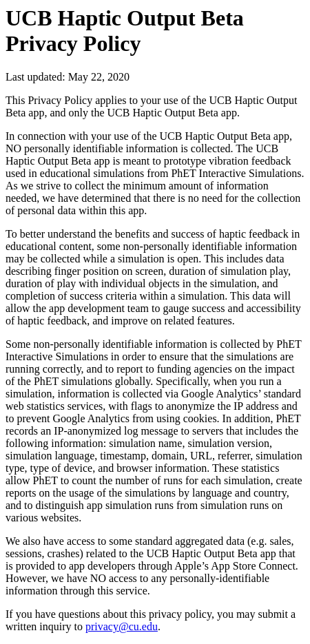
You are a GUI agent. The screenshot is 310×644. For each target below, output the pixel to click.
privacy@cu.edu (122, 626)
